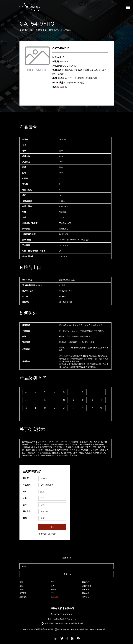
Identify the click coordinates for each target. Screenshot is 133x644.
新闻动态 (23, 597)
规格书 (63, 87)
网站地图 (86, 593)
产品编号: (27, 485)
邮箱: (25, 518)
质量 (21, 589)
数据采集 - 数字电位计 (49, 30)
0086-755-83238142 (64, 614)
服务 (21, 586)
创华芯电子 (87, 597)
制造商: (26, 478)
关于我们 (23, 593)
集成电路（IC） (27, 30)
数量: (25, 492)
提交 (52, 527)
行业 (53, 593)
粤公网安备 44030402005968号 (70, 629)
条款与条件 (87, 586)
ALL (102, 408)
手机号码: (27, 511)
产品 (53, 582)
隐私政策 (86, 589)
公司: (25, 505)
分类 (53, 586)
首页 (21, 582)
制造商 (54, 589)
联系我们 (52, 534)
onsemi (67, 30)
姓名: (25, 498)
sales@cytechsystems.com (64, 619)
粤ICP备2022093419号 (96, 629)
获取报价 (54, 597)
